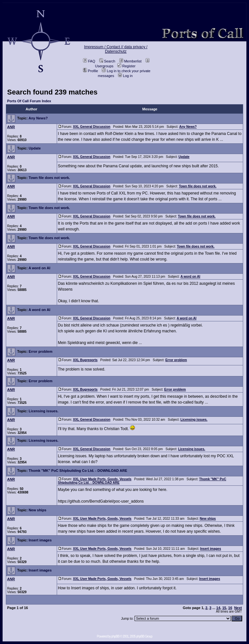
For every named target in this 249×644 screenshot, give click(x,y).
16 (230, 608)
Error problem (40, 351)
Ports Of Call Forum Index (29, 101)
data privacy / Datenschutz (126, 49)
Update (35, 148)
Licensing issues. (43, 411)
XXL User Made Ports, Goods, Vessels (102, 479)
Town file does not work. (49, 178)
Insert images (40, 540)
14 (218, 608)
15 (224, 608)
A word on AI (39, 268)
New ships (37, 510)
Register (126, 66)
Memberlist (130, 61)
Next (238, 608)
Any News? (38, 118)
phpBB (115, 636)
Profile (90, 71)
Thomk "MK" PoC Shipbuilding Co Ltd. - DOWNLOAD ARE (78, 471)
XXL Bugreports (85, 360)
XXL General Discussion (92, 127)
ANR (11, 127)
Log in (125, 76)
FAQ (89, 61)
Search (107, 61)
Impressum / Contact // (104, 47)
